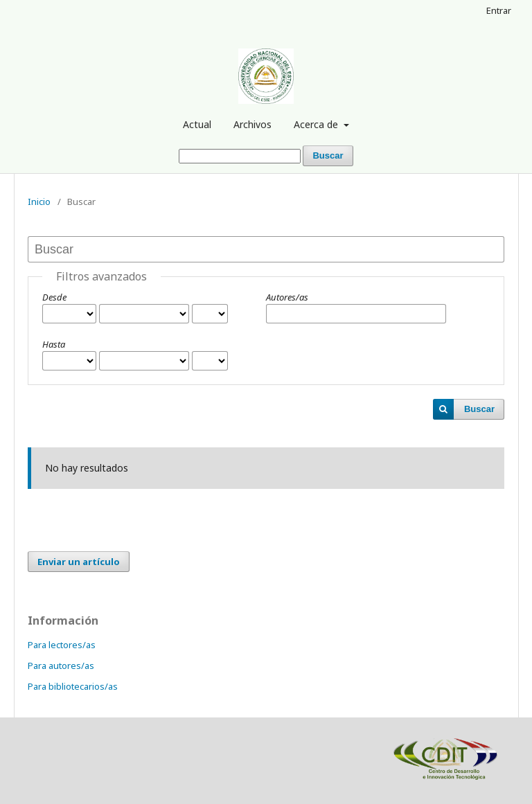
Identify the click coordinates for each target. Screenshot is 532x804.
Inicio (39, 202)
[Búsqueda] (240, 156)
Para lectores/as (62, 645)
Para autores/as (61, 665)
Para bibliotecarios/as (73, 686)
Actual (197, 124)
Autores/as (287, 297)
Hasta (54, 344)
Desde (54, 297)
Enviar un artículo (79, 562)
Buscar (328, 155)
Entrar (499, 10)
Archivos (252, 124)
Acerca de (317, 124)
